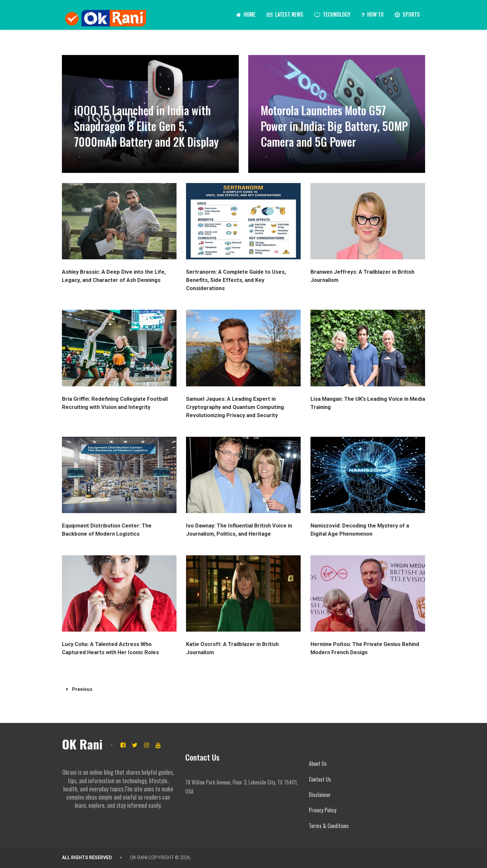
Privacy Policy (323, 810)
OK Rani (82, 744)
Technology (332, 14)
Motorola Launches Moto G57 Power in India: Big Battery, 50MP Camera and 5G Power (330, 125)
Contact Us (320, 779)
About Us (318, 764)
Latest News (285, 14)
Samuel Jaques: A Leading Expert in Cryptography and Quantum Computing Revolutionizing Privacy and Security (234, 407)
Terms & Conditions (329, 826)
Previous (79, 689)
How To (373, 14)
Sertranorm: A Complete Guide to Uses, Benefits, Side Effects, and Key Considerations (235, 280)
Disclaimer (320, 795)
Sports (407, 14)
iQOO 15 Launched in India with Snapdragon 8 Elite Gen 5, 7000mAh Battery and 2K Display (148, 117)
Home (246, 14)
